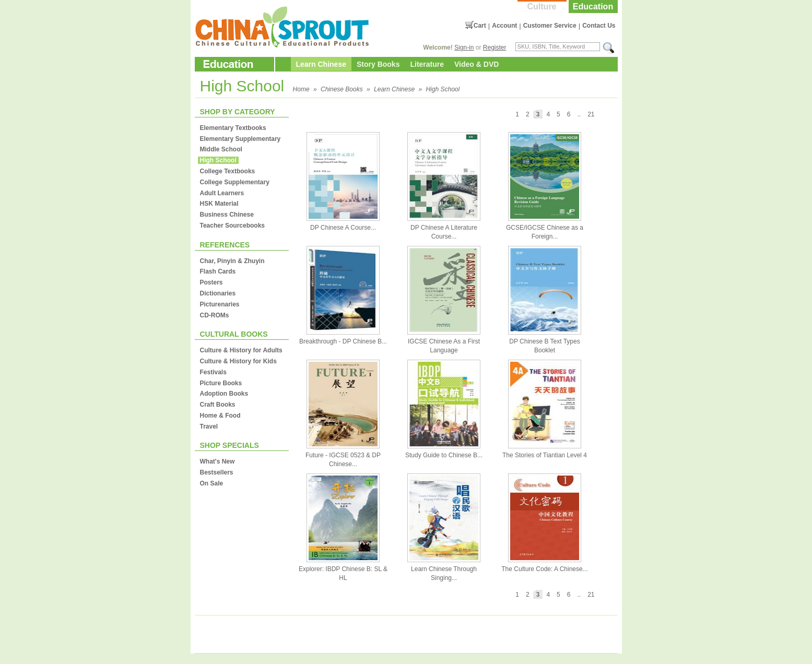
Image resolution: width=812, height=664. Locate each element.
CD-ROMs (215, 315)
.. (579, 114)
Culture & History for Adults (241, 350)
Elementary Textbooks (233, 128)
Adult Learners (222, 193)
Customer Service (550, 26)
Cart (480, 26)
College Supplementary (235, 182)
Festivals (213, 372)
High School (443, 89)
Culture (542, 7)
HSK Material (219, 204)
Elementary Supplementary (240, 139)
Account (504, 26)
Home (301, 89)
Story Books (378, 64)
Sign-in (464, 48)
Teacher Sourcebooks (233, 226)
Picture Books (221, 383)
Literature (427, 64)
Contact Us (599, 26)
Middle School (221, 149)
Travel (209, 426)
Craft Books (218, 405)
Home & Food (220, 416)
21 (591, 114)
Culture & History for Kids (238, 361)
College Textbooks (228, 171)
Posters (211, 282)
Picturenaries (220, 304)
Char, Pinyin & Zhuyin (232, 261)
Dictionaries (218, 293)
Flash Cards (218, 271)
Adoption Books (224, 394)
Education (593, 7)
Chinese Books (342, 89)
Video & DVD (476, 64)
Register (495, 48)
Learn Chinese (321, 64)
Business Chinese (227, 215)
